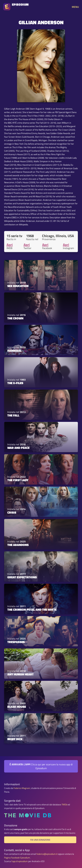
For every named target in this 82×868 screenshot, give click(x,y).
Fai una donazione (40, 840)
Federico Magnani (22, 788)
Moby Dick (15, 739)
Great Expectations (22, 577)
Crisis (12, 512)
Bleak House (17, 707)
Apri (10, 245)
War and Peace (18, 448)
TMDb (64, 805)
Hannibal (14, 351)
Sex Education (18, 286)
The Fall (13, 415)
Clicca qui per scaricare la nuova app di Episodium (41, 766)
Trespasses (16, 642)
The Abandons (18, 545)
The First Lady (18, 480)
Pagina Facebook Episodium (17, 858)
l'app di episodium (20, 861)
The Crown (15, 318)
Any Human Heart (20, 674)
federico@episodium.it (47, 854)
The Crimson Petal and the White (32, 610)
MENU (75, 7)
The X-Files (15, 383)
